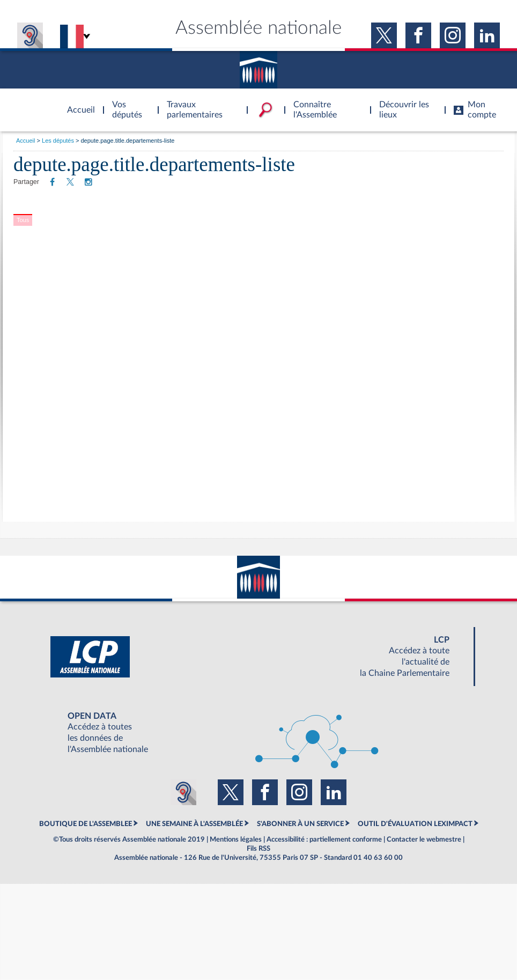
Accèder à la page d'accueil (77, 104)
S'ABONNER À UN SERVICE (300, 824)
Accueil (25, 141)
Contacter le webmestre (424, 839)
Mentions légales (236, 839)
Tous (23, 220)
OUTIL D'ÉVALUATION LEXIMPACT (415, 824)
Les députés (58, 141)
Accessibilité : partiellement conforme (324, 839)
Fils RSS (258, 849)
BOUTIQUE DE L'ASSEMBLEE (86, 824)
